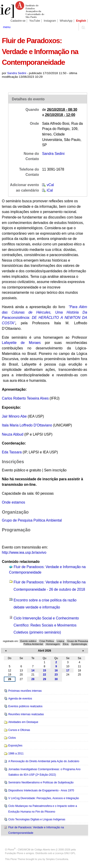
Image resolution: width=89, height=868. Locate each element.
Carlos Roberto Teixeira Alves (25, 398)
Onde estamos (13, 502)
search (83, 27)
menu (7, 27)
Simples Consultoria (57, 859)
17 (68, 670)
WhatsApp (66, 21)
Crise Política (47, 641)
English (81, 21)
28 (33, 679)
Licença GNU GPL (65, 853)
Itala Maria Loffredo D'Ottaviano (27, 425)
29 (44, 679)
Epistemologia (79, 644)
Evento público (28, 641)
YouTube (35, 21)
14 (33, 670)
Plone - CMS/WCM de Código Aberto (29, 850)
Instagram (50, 21)
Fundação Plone (14, 853)
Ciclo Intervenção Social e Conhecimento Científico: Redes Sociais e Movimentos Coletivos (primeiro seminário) (46, 625)
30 (56, 679)
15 (44, 670)
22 (44, 675)
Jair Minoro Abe (15, 416)
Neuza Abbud (12, 434)
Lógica (61, 641)
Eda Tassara (12, 452)
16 (56, 670)
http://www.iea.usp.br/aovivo (24, 552)
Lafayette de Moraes (21, 343)
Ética (66, 644)
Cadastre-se (18, 21)
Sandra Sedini (17, 73)
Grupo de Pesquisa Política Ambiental (32, 520)
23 (56, 675)
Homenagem (53, 644)
